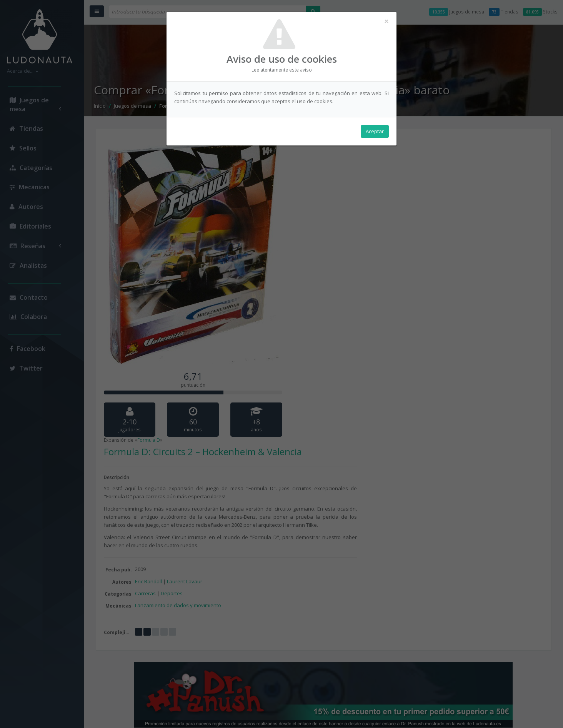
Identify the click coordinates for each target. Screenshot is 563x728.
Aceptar (375, 131)
